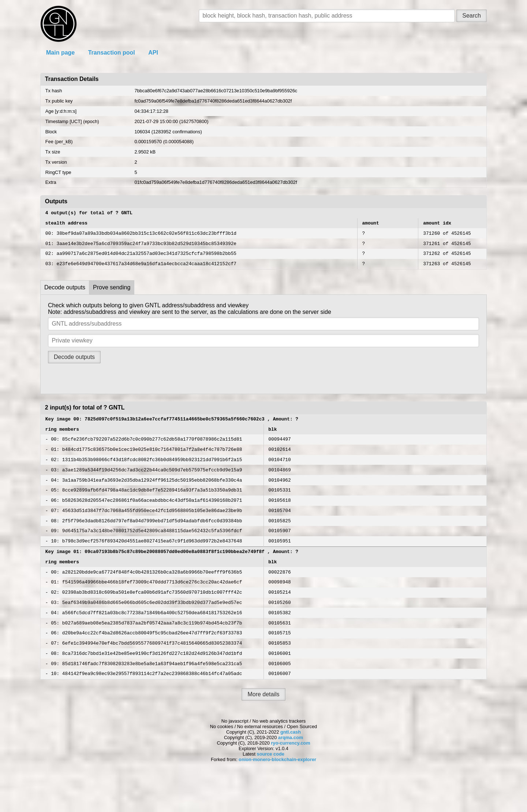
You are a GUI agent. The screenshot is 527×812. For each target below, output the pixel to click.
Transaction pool (112, 53)
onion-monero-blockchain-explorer (277, 795)
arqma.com (291, 773)
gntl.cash (291, 767)
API (153, 53)
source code (271, 789)
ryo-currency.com (290, 778)
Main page (60, 53)
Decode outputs (65, 294)
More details (263, 729)
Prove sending (112, 294)
